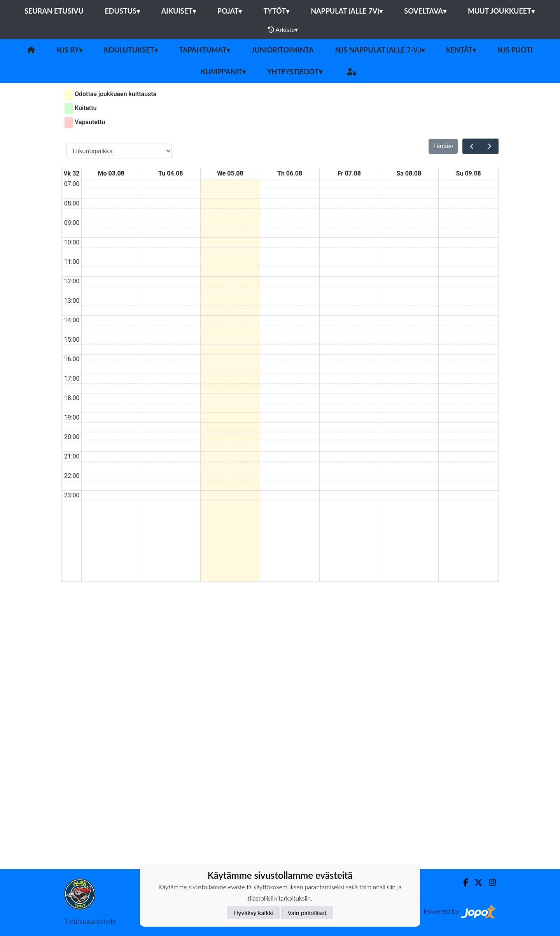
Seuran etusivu (54, 11)
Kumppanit (223, 72)
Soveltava (425, 11)
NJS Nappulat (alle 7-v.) (380, 50)
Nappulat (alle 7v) (347, 11)
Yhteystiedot (295, 72)
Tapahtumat (205, 50)
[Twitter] (475, 882)
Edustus (122, 11)
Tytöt (276, 11)
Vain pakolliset (307, 912)
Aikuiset (179, 11)
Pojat (230, 11)
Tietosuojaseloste (90, 921)
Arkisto (283, 30)
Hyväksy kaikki (253, 912)
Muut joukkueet (501, 11)
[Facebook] (463, 882)
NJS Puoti (515, 50)
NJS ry (69, 50)
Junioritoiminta (282, 50)
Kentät (461, 50)
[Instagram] (489, 882)
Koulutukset (131, 50)
